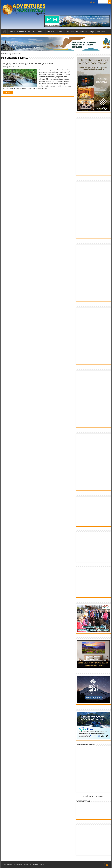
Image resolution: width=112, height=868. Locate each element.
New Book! (101, 32)
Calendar (21, 32)
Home (4, 31)
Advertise (50, 32)
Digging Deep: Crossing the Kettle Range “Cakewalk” (29, 63)
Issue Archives (72, 32)
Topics (11, 32)
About (41, 32)
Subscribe (60, 32)
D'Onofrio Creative (38, 864)
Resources (32, 32)
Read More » (8, 92)
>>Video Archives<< (93, 796)
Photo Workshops (87, 32)
